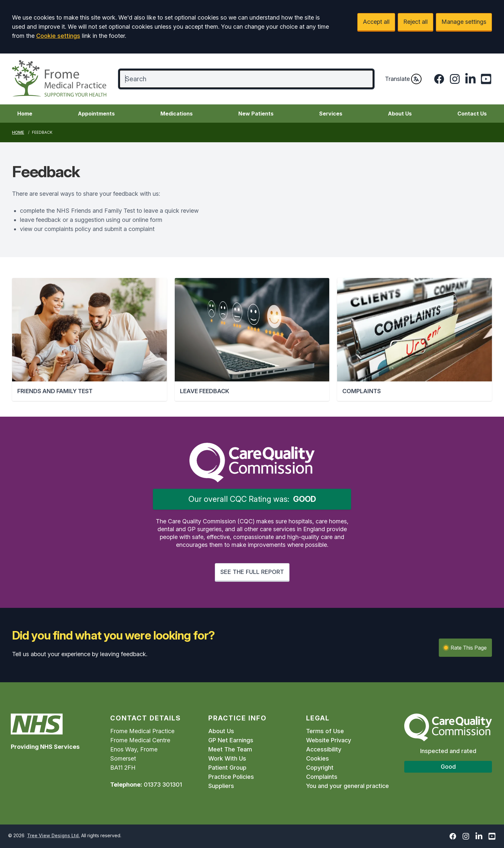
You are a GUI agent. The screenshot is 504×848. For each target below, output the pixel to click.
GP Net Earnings (231, 740)
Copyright (320, 768)
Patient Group (227, 768)
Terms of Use (325, 731)
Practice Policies (231, 777)
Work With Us (227, 758)
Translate (403, 79)
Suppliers (221, 786)
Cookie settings (58, 36)
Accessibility (324, 749)
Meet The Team (230, 749)
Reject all (415, 22)
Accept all (376, 22)
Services (331, 114)
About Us (400, 114)
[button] (89, 339)
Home (25, 114)
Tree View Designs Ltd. (53, 835)
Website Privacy (329, 740)
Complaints (322, 777)
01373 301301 (163, 785)
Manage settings (464, 22)
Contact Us (472, 114)
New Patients (256, 114)
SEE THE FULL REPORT (252, 572)
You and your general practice (348, 786)
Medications (177, 114)
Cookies (318, 758)
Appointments (96, 114)
